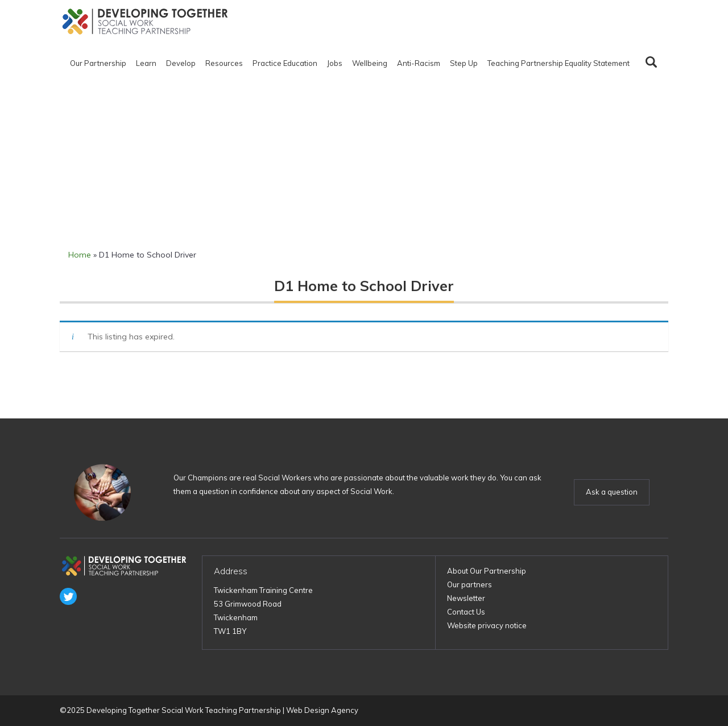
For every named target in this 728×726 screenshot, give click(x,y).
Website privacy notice (487, 625)
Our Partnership (98, 63)
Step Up (464, 63)
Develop (181, 63)
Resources (224, 63)
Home (80, 255)
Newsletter (466, 598)
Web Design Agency (322, 710)
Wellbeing (370, 63)
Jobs (335, 63)
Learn (146, 63)
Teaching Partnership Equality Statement (559, 63)
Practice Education (285, 63)
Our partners (470, 584)
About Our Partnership (487, 571)
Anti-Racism (419, 63)
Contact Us (466, 612)
